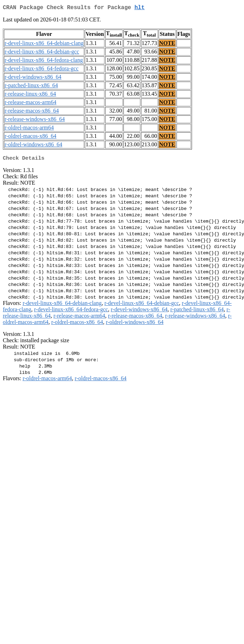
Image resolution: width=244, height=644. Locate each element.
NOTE (167, 44)
